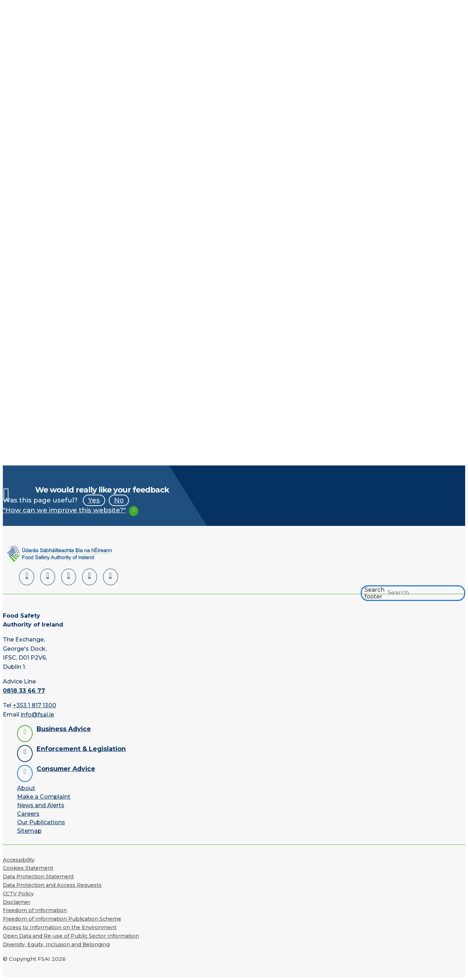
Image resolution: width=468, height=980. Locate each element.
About (26, 788)
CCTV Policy (18, 894)
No (119, 500)
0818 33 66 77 (24, 691)
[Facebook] (48, 577)
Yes (94, 500)
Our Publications (41, 822)
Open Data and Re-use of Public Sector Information (71, 936)
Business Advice (64, 729)
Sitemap (29, 831)
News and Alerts (41, 805)
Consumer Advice (66, 769)
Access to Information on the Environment (60, 927)
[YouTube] (90, 577)
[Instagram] (111, 577)
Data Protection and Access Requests (52, 885)
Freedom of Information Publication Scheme (62, 919)
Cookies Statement (28, 868)
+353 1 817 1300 (34, 706)
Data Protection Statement (38, 877)
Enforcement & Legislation (81, 749)
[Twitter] (69, 577)
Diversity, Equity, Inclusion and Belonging (56, 944)
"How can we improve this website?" (64, 510)
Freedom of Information (35, 910)
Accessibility (19, 860)
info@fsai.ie (37, 715)
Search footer (375, 593)
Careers (28, 814)
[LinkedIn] (27, 577)
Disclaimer (17, 902)
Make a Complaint (44, 797)
